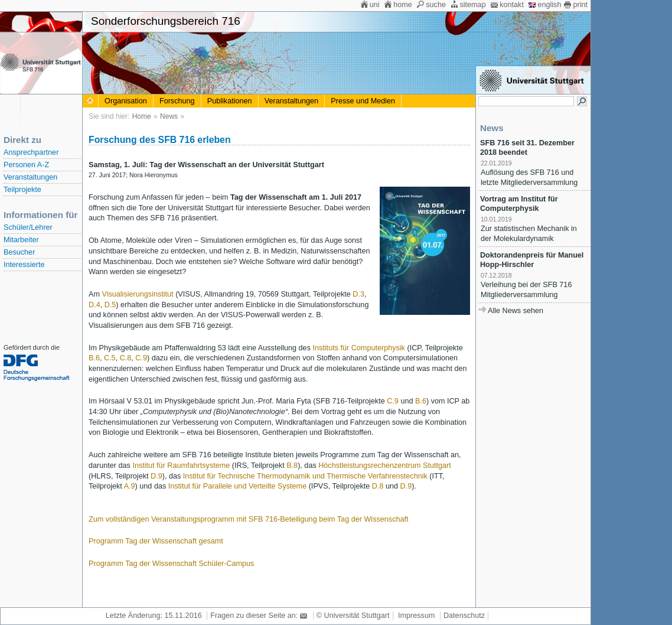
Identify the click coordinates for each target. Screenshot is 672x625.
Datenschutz (464, 616)
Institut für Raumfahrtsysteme (181, 466)
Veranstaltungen (30, 177)
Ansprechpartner (31, 152)
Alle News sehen (516, 311)
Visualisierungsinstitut (137, 294)
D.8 (378, 486)
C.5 (110, 358)
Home (142, 116)
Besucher (19, 252)
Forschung (177, 101)
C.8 (126, 358)
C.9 (141, 358)
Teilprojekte (22, 190)
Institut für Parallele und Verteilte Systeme (237, 486)
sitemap (472, 5)
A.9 (130, 486)
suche (436, 5)
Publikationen (230, 101)
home (403, 5)
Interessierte (24, 265)
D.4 (94, 305)
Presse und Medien (363, 101)
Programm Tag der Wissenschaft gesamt (156, 541)
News (169, 116)
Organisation (126, 101)
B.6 (94, 358)
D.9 (156, 476)
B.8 (292, 466)
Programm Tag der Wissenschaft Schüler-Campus (171, 564)
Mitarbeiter (21, 240)
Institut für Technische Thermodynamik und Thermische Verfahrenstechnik (305, 476)
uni (375, 5)
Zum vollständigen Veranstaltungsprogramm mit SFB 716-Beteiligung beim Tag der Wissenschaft (249, 519)
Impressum (416, 616)
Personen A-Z (26, 165)
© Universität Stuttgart (353, 616)
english (549, 5)
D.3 (358, 294)
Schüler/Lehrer (28, 227)
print (580, 5)
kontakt (512, 5)
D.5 (110, 305)
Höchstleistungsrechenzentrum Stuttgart (385, 466)
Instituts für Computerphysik (358, 348)
